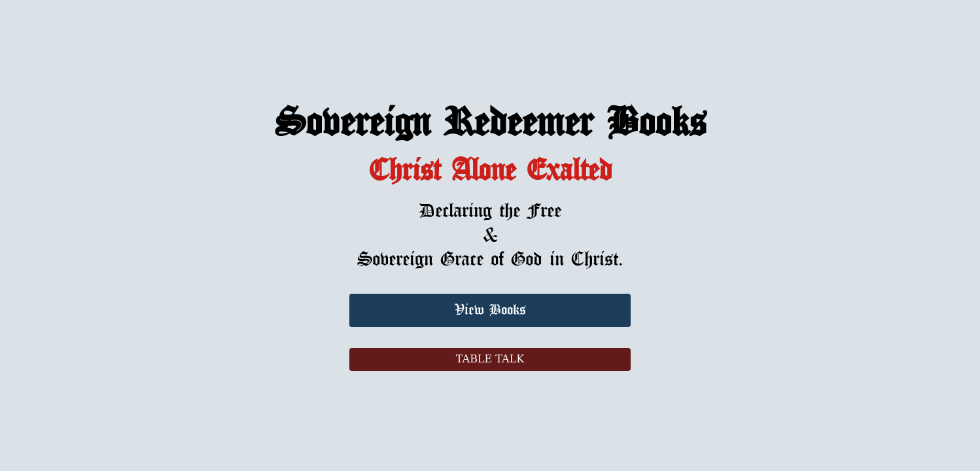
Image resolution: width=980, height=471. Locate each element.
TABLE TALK (490, 359)
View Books (490, 310)
